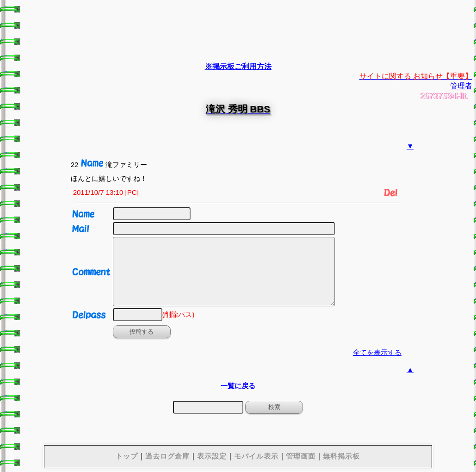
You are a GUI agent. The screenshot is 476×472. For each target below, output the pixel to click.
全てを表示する (377, 352)
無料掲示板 (341, 456)
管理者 (461, 86)
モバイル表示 (256, 456)
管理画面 (301, 456)
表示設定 (212, 456)
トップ (127, 456)
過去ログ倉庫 (167, 456)
